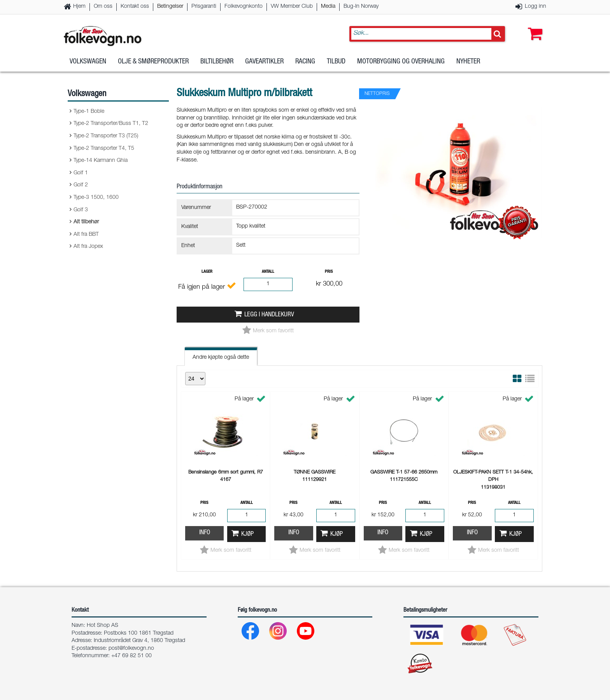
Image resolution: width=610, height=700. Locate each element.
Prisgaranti (204, 7)
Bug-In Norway (361, 7)
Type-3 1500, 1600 (96, 198)
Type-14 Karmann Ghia (101, 161)
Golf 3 (81, 210)
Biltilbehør (217, 62)
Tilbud (336, 62)
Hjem (79, 7)
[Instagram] (278, 633)
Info (205, 533)
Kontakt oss (135, 7)
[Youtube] (306, 633)
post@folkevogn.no (131, 649)
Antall (268, 272)
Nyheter (468, 62)
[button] (533, 26)
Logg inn (536, 7)
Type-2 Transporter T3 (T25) (106, 136)
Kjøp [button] (247, 534)
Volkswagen (88, 62)
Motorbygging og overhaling (401, 62)
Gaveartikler (264, 62)
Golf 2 (81, 185)
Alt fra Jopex (88, 247)
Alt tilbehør (86, 222)
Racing (305, 62)
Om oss (103, 7)
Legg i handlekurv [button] (269, 315)
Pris (329, 272)
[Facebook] (251, 633)
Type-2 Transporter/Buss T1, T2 (111, 124)
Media (328, 7)
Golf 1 (81, 173)
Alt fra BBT (86, 235)
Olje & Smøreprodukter (153, 62)
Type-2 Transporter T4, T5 (104, 149)
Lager (207, 272)
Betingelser (170, 7)
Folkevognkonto (244, 7)
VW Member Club (292, 7)
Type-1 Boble (89, 112)
